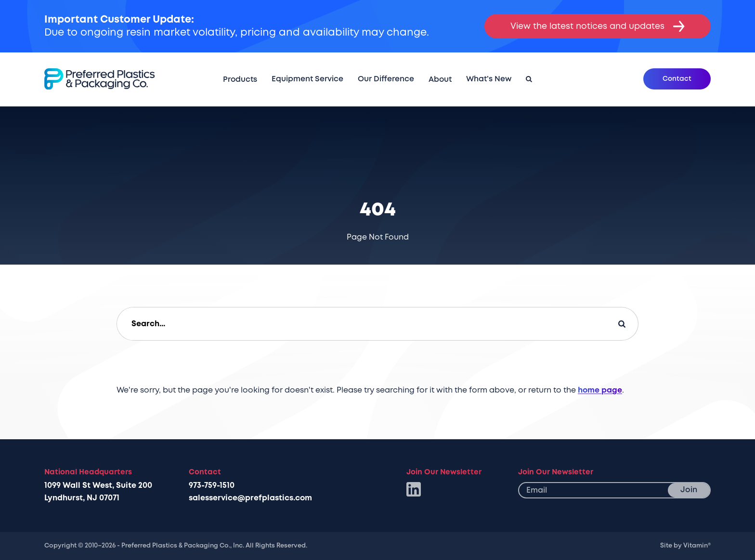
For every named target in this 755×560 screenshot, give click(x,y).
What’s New (489, 79)
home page (600, 390)
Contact (677, 79)
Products (240, 79)
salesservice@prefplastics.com (250, 498)
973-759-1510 (212, 485)
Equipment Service (307, 79)
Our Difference (386, 79)
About (440, 79)
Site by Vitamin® (685, 546)
